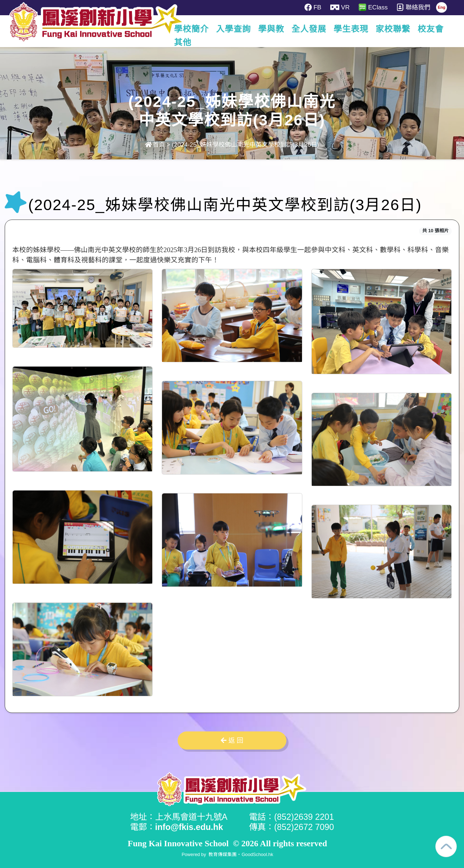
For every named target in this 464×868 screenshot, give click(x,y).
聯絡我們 (413, 7)
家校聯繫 (395, 29)
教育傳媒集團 (223, 854)
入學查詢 (235, 29)
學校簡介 (193, 29)
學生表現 (353, 29)
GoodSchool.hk (257, 854)
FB (313, 7)
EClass (373, 7)
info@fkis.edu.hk (189, 827)
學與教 (273, 29)
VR (340, 7)
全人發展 (311, 29)
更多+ (432, 29)
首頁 (155, 145)
